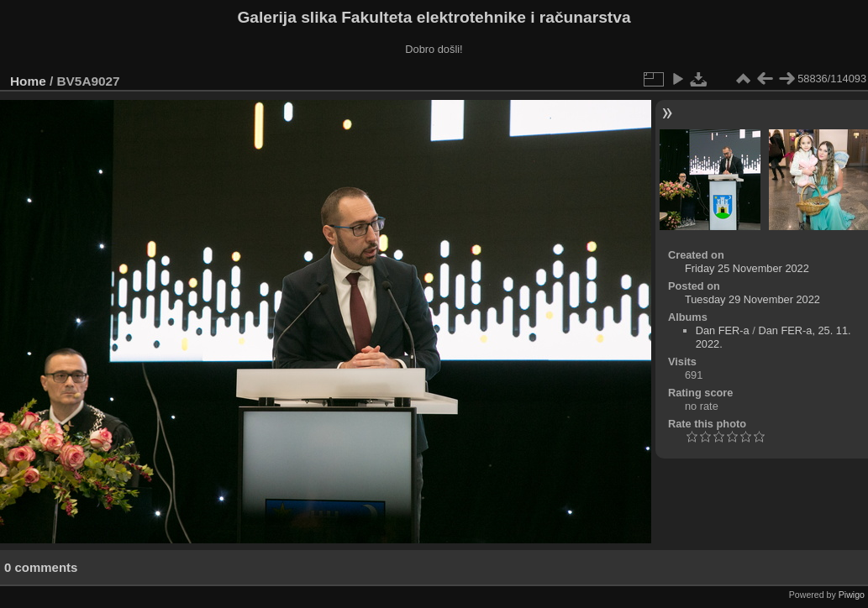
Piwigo (852, 595)
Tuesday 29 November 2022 (752, 299)
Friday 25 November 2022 (747, 268)
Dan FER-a (723, 330)
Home (28, 81)
